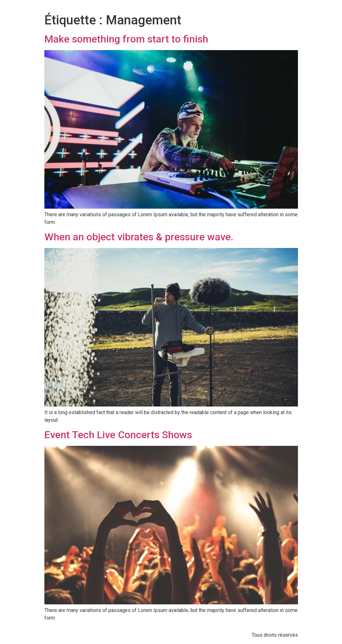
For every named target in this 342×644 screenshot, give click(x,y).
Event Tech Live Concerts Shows (118, 435)
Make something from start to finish (126, 39)
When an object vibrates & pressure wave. (139, 237)
